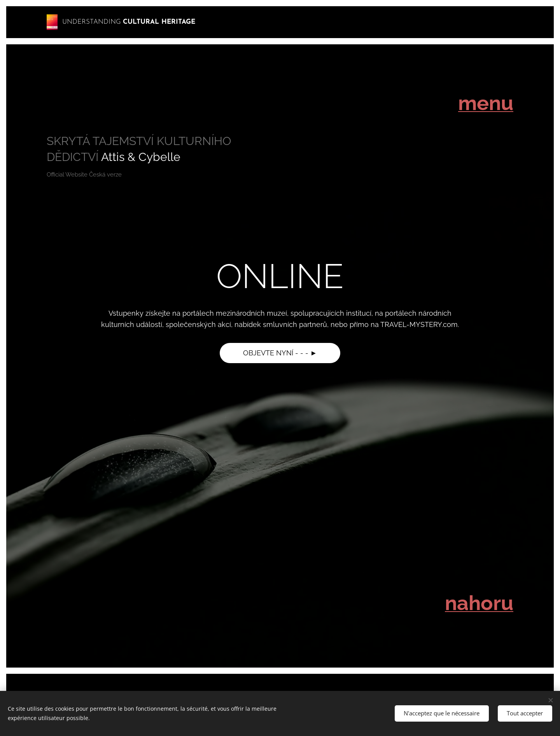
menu (486, 103)
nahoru (479, 603)
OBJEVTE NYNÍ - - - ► (280, 353)
